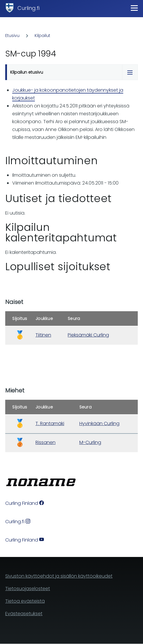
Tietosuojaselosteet (28, 589)
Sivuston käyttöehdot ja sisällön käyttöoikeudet (59, 576)
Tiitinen (43, 335)
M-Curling (90, 442)
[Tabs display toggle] (130, 72)
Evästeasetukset (24, 614)
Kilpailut (42, 36)
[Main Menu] (134, 8)
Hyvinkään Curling (99, 423)
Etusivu (12, 36)
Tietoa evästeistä (25, 601)
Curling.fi (28, 8)
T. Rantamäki (50, 423)
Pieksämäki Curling (88, 335)
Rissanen (45, 442)
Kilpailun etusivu (27, 72)
